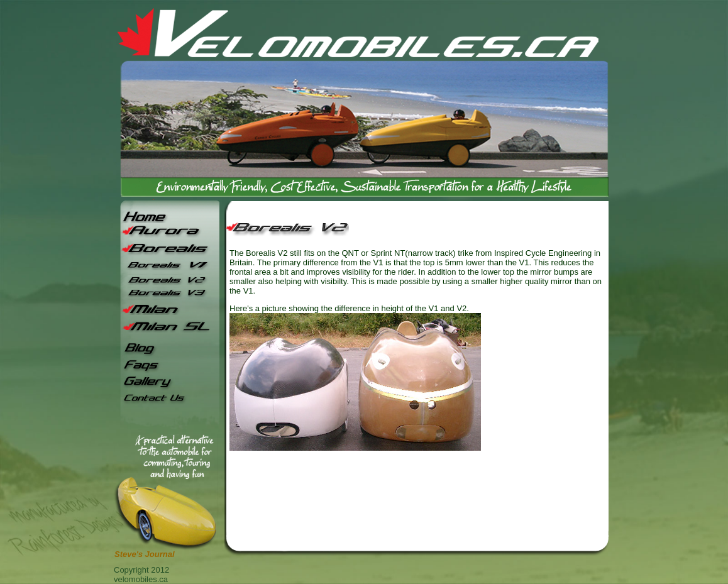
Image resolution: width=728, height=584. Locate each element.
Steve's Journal (145, 554)
